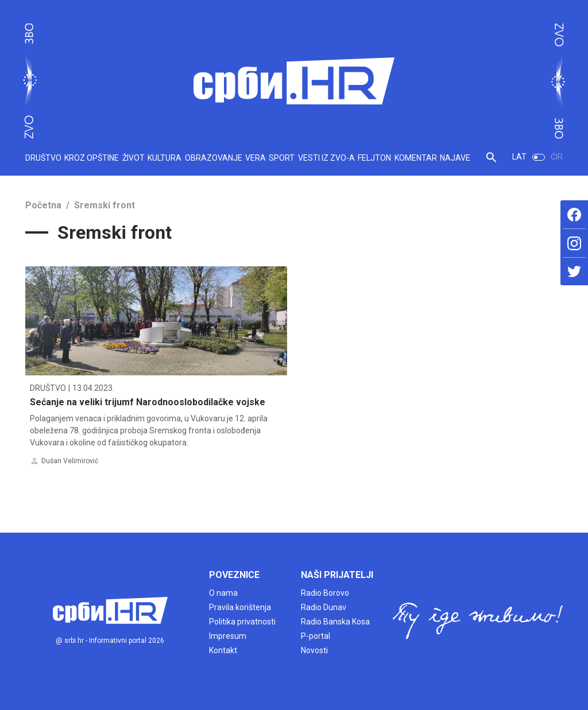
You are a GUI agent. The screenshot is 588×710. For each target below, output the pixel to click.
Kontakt (223, 650)
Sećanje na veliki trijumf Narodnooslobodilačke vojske (148, 402)
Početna (43, 205)
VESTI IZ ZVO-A (326, 158)
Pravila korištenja (240, 607)
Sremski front (105, 205)
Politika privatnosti (242, 622)
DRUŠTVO (43, 158)
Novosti (314, 650)
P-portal (316, 636)
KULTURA (165, 158)
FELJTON (374, 158)
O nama (223, 593)
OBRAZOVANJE (214, 158)
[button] (491, 162)
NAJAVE (455, 158)
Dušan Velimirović (70, 461)
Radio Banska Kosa (335, 622)
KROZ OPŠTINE (92, 158)
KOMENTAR (416, 158)
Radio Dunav (324, 607)
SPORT (282, 158)
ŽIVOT (134, 158)
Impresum (228, 636)
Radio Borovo (325, 593)
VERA (256, 158)
